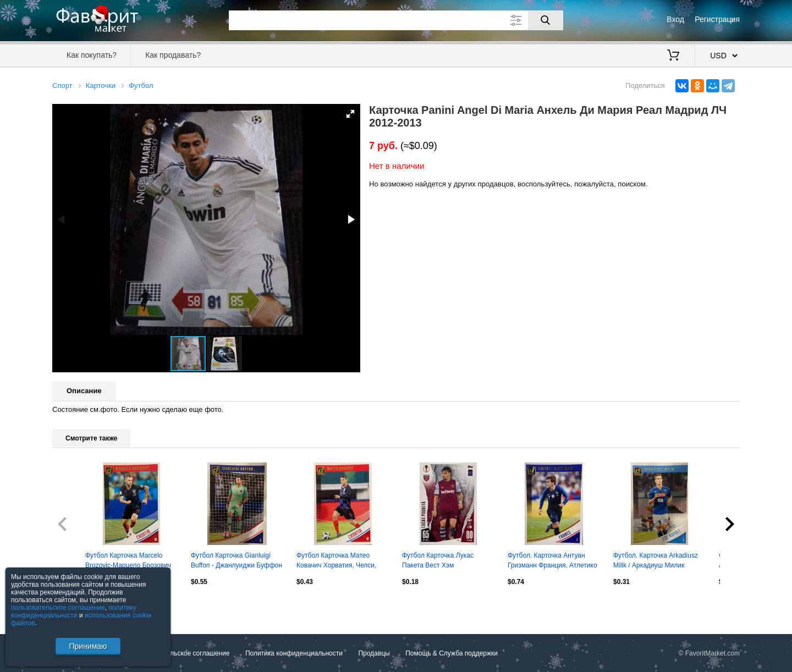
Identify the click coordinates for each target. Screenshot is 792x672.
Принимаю (88, 646)
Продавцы (374, 653)
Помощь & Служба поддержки (452, 653)
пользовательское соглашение (58, 608)
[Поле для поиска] (396, 20)
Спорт (62, 86)
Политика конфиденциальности (294, 653)
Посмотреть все (76, 605)
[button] (350, 114)
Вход (675, 19)
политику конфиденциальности (74, 612)
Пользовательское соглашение (182, 653)
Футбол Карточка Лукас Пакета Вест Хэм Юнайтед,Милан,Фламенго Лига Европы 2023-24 (443, 561)
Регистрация (717, 19)
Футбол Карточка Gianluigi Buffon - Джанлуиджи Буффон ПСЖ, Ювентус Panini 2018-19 (237, 561)
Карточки (101, 86)
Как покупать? (92, 55)
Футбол (141, 86)
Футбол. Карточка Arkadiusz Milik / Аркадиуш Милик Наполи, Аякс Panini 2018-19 (657, 561)
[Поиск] (546, 20)
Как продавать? (173, 55)
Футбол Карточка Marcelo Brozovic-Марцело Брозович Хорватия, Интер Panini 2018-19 (130, 561)
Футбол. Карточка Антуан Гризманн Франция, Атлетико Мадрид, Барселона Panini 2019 (552, 561)
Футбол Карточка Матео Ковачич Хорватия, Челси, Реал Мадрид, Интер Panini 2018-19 (339, 561)
